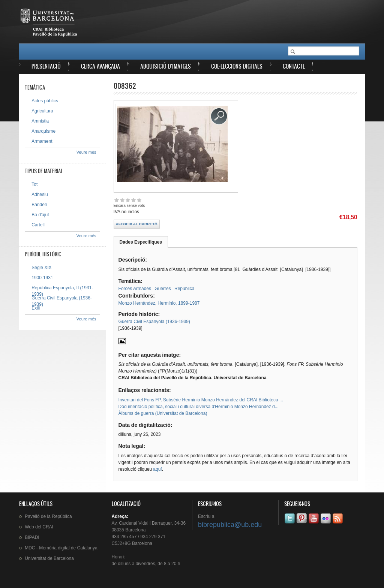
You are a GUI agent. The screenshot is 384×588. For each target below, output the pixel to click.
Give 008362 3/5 (128, 200)
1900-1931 (42, 278)
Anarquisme (43, 131)
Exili (36, 308)
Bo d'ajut (40, 215)
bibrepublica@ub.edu (230, 525)
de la (48, 516)
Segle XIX (41, 268)
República (184, 289)
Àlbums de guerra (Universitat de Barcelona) (163, 413)
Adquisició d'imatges (166, 66)
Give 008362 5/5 (139, 200)
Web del (39, 527)
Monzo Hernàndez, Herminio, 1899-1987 (159, 303)
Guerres (163, 289)
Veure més (86, 152)
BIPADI (32, 537)
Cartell (38, 225)
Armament (42, 141)
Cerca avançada (100, 66)
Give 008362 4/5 (133, 200)
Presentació (46, 66)
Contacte (294, 66)
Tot (34, 184)
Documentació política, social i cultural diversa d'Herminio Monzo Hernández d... (199, 407)
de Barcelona (49, 558)
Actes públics (45, 101)
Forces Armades (135, 289)
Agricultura (42, 111)
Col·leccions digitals (237, 66)
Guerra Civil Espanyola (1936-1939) (154, 322)
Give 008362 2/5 (122, 200)
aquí (157, 469)
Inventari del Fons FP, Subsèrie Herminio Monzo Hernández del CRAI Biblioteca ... (201, 400)
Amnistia (40, 121)
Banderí (39, 205)
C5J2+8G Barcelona (132, 543)
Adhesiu (40, 195)
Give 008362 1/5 (116, 200)
